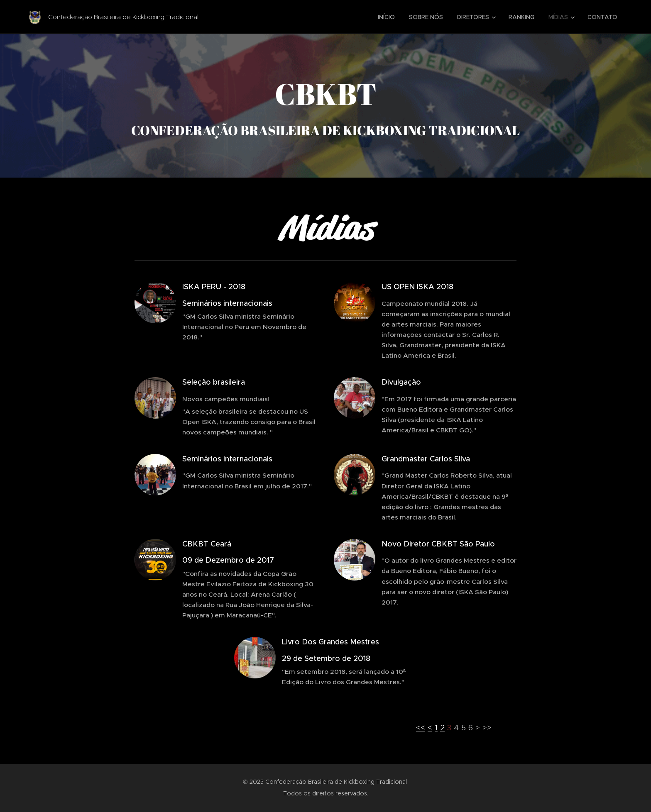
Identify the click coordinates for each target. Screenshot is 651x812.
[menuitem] (386, 17)
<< (421, 728)
